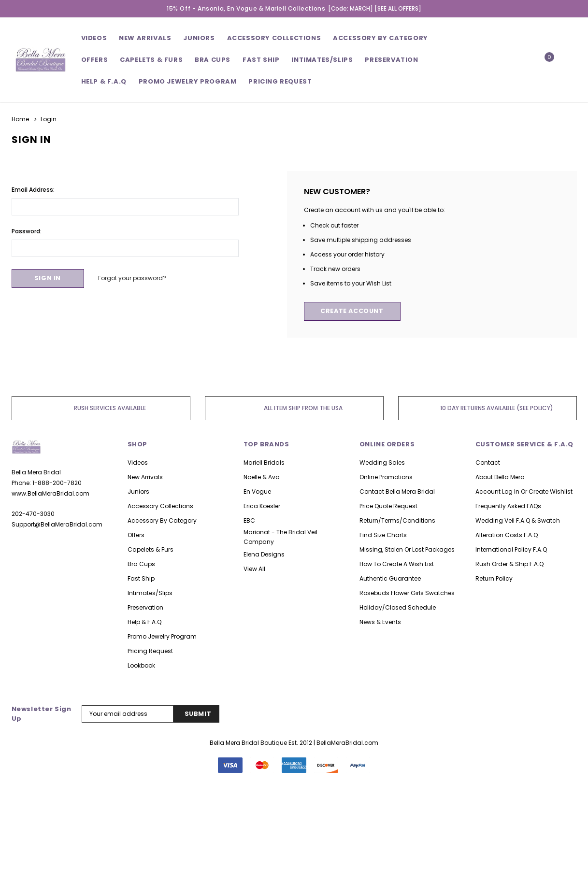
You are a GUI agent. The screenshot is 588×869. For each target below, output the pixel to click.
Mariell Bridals (264, 463)
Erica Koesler (262, 506)
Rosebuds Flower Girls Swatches (407, 593)
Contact (488, 463)
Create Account (353, 311)
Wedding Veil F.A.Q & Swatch (518, 520)
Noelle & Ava (262, 477)
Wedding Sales (382, 463)
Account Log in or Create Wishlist (524, 491)
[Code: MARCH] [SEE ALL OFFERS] (375, 8)
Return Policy (494, 578)
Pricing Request (150, 651)
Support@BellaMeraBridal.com (57, 524)
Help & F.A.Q (104, 81)
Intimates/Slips (322, 60)
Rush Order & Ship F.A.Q (509, 564)
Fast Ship (261, 60)
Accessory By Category (380, 38)
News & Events (380, 622)
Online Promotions (386, 477)
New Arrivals (145, 477)
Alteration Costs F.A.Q (507, 535)
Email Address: (33, 189)
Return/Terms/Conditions (397, 520)
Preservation (391, 60)
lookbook (141, 665)
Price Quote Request (388, 506)
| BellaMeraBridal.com (346, 743)
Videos (94, 38)
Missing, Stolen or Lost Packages (407, 549)
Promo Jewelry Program (162, 636)
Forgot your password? (134, 278)
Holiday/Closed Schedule (398, 607)
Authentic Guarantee (390, 578)
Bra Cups (141, 564)
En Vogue (257, 491)
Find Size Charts (383, 535)
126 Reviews (294, 829)
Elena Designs (264, 554)
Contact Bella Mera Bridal (397, 491)
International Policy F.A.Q (511, 549)
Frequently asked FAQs (508, 506)
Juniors (199, 38)
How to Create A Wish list (397, 564)
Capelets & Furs (151, 549)
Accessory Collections (274, 38)
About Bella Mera (500, 477)
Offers (136, 535)
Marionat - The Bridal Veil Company (280, 537)
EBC (249, 520)
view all (254, 569)
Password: (27, 231)
